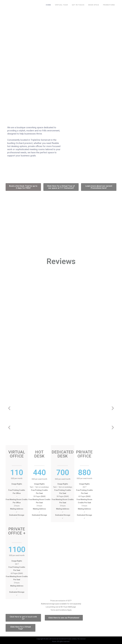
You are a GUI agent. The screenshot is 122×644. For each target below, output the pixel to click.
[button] (23, 187)
